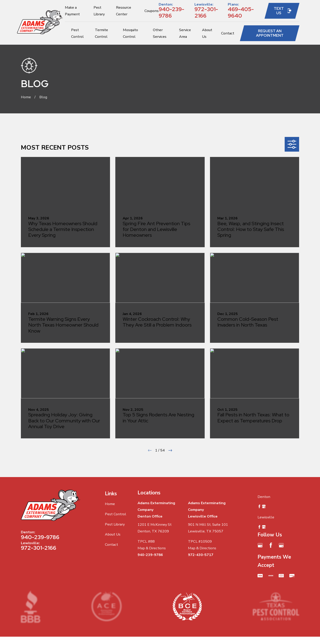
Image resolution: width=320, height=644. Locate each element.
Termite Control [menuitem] (101, 33)
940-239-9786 (171, 12)
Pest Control (116, 514)
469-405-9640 (241, 12)
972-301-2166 (206, 12)
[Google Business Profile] (260, 545)
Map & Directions (152, 548)
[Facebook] (271, 545)
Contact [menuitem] (228, 33)
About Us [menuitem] (207, 33)
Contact (111, 545)
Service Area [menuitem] (185, 33)
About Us (113, 534)
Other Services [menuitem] (160, 33)
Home (110, 504)
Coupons (152, 11)
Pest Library (115, 524)
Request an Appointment (270, 33)
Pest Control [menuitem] (77, 33)
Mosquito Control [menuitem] (130, 33)
